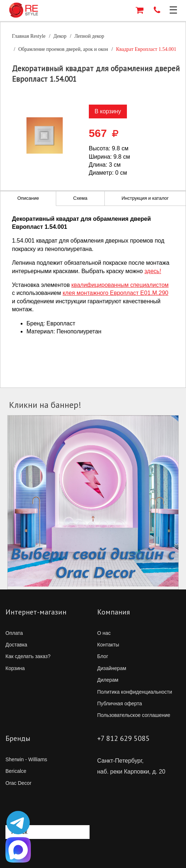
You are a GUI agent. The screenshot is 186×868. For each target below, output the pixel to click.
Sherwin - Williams (26, 759)
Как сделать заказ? (28, 656)
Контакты (108, 645)
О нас (104, 633)
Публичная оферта (120, 703)
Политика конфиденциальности (135, 692)
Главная (29, 36)
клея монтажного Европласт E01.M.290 (116, 293)
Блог (103, 656)
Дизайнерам (112, 668)
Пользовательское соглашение (134, 715)
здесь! (153, 271)
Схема (80, 198)
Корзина (15, 668)
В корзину (108, 111)
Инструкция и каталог (145, 198)
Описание (28, 198)
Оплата (14, 633)
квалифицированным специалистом (120, 285)
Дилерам (108, 680)
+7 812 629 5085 (123, 738)
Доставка (16, 645)
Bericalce (16, 771)
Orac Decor (18, 783)
